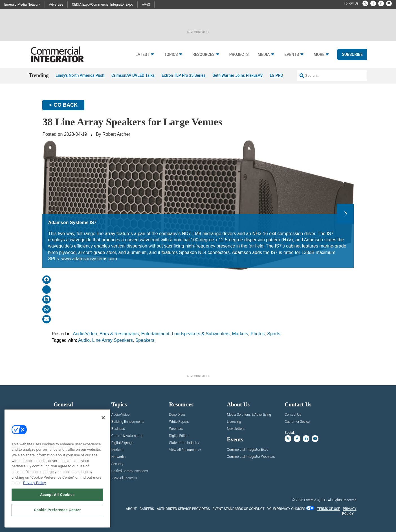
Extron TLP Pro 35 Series (184, 75)
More (319, 55)
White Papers (179, 422)
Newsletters (236, 429)
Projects (239, 55)
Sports (274, 334)
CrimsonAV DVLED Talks (133, 75)
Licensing (234, 422)
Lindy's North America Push (80, 75)
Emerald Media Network (22, 5)
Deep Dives (177, 415)
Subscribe (352, 54)
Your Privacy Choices (286, 509)
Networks (118, 457)
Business (118, 429)
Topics (171, 55)
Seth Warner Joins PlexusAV (238, 75)
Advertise (56, 5)
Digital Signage (122, 443)
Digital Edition (179, 436)
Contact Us (293, 415)
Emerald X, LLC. (316, 500)
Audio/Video (85, 334)
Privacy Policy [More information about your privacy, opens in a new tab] (35, 483)
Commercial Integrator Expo (247, 450)
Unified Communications (130, 471)
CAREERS (147, 509)
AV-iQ (146, 5)
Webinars (176, 429)
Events (292, 55)
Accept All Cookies (57, 495)
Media (264, 55)
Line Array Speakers (113, 340)
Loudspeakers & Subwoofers (201, 334)
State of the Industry (184, 443)
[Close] (103, 418)
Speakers (145, 340)
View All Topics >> (125, 478)
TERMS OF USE (329, 509)
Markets (240, 334)
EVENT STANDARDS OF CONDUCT (239, 509)
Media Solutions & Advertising (249, 415)
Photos (258, 334)
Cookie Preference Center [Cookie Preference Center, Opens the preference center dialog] (57, 510)
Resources (203, 55)
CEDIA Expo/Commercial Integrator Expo (103, 5)
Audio (84, 340)
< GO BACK (63, 105)
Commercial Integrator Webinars (251, 457)
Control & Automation (127, 436)
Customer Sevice (297, 422)
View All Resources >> (185, 450)
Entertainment (155, 334)
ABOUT (131, 509)
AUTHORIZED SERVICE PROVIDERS (183, 509)
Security (117, 464)
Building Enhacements (128, 422)
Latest (142, 55)
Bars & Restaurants (119, 334)
